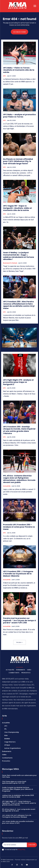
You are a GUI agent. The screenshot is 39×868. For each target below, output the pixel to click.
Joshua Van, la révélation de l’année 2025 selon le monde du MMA (18, 796)
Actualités (7, 486)
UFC (5, 76)
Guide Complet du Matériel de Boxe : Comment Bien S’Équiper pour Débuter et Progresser (18, 789)
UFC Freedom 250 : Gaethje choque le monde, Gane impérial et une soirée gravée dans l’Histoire (19, 430)
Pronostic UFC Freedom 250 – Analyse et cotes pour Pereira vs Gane (19, 527)
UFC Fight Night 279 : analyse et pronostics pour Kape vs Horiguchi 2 (18, 382)
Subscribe (32, 845)
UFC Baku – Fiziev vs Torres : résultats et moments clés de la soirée (19, 70)
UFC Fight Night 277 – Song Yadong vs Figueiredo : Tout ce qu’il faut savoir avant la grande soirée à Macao (19, 803)
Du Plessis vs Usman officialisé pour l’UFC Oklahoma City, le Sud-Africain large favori (18, 161)
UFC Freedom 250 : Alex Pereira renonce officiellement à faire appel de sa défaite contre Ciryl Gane (19, 305)
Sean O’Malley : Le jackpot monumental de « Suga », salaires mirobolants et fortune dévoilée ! (19, 256)
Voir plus (20, 642)
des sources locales (9, 706)
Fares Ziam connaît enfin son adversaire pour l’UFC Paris (19, 776)
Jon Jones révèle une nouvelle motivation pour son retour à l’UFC (18, 822)
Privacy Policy (21, 849)
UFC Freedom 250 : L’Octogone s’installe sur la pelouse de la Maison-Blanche (18, 574)
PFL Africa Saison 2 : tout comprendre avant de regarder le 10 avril (19, 810)
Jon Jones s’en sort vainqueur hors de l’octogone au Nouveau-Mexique (17, 816)
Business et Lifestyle (10, 263)
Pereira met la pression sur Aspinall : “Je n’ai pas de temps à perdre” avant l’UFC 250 (19, 620)
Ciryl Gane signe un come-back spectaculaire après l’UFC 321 (14, 782)
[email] (14, 845)
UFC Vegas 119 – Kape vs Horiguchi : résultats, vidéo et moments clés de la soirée (17, 208)
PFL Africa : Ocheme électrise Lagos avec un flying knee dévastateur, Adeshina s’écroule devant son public (19, 479)
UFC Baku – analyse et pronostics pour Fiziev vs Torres (19, 116)
